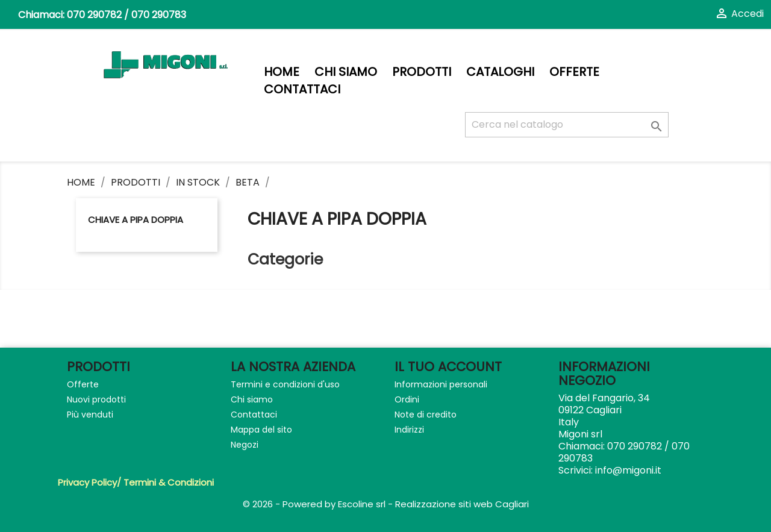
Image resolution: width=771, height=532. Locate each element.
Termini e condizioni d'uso (285, 384)
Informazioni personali (441, 384)
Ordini (407, 399)
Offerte (574, 72)
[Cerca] (567, 125)
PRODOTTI (422, 72)
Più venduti (90, 415)
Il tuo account (448, 367)
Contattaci (302, 89)
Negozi (245, 445)
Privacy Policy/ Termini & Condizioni (136, 482)
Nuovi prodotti (96, 399)
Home (282, 72)
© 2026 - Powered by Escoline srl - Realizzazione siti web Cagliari (386, 504)
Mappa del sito (261, 430)
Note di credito (426, 415)
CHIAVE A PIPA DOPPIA (136, 220)
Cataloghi (500, 72)
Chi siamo (346, 72)
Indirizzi (409, 430)
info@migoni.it (628, 470)
